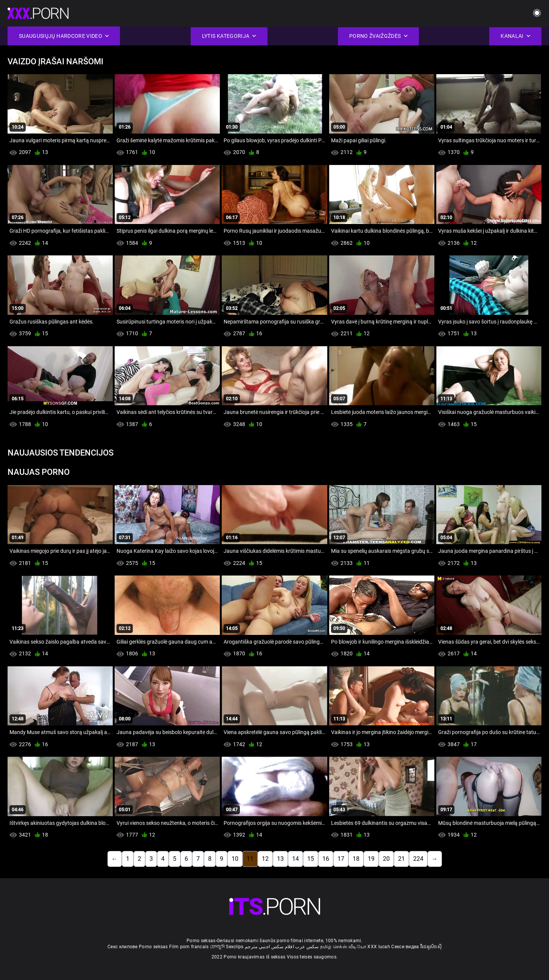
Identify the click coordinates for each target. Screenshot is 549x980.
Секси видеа (405, 947)
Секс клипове (123, 947)
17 (341, 859)
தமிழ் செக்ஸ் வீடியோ (343, 947)
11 (250, 859)
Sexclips (235, 947)
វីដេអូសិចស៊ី (431, 947)
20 (386, 859)
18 (356, 859)
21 (401, 859)
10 (235, 859)
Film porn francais (189, 947)
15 (311, 859)
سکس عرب (307, 947)
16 (326, 859)
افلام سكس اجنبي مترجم (269, 947)
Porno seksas (153, 947)
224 (418, 859)
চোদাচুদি (217, 947)
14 (295, 859)
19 (371, 859)
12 (265, 859)
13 (280, 859)
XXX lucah (379, 947)
